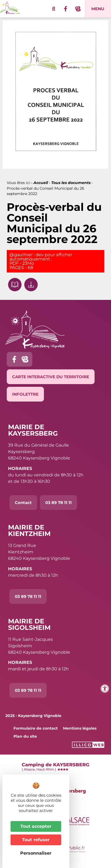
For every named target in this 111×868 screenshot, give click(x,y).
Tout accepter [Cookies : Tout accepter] (36, 826)
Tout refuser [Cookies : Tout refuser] (36, 840)
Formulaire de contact (36, 728)
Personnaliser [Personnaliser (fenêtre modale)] (36, 853)
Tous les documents (71, 183)
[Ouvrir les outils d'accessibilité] (105, 689)
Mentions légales (80, 728)
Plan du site (25, 736)
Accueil (41, 183)
